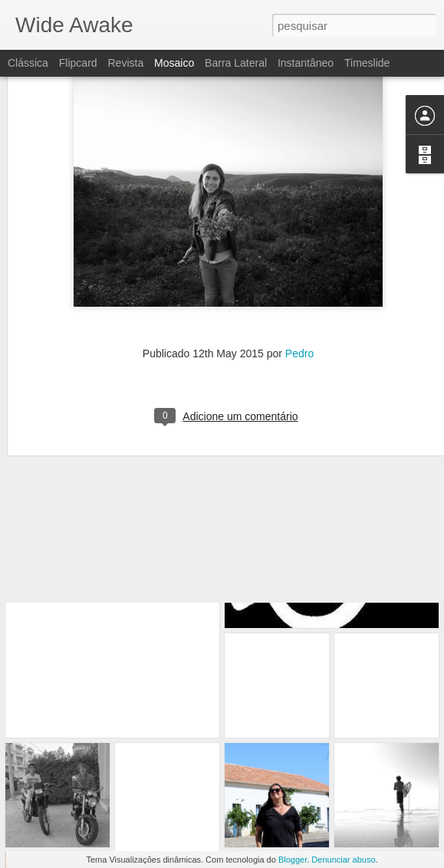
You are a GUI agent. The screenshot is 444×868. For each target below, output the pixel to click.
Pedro (299, 293)
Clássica (28, 63)
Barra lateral (236, 63)
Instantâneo (306, 63)
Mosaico (174, 63)
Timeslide (367, 63)
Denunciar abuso (343, 860)
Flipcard (78, 63)
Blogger (293, 860)
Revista (125, 63)
